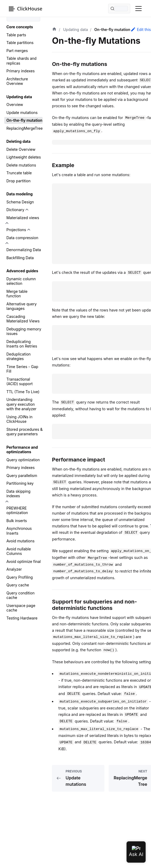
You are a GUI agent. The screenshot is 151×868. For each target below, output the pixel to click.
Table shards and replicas (21, 61)
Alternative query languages (22, 306)
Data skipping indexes (18, 494)
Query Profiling (20, 577)
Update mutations (22, 113)
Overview (15, 104)
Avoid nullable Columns (19, 551)
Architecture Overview (17, 81)
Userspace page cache (21, 608)
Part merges (17, 51)
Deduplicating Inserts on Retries (22, 344)
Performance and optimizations (22, 450)
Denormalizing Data (24, 250)
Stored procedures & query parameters (25, 432)
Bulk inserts (17, 521)
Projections (16, 230)
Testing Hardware (22, 618)
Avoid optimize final (24, 561)
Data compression (22, 238)
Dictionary (15, 210)
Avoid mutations (21, 541)
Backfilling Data (20, 258)
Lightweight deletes (24, 157)
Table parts (16, 35)
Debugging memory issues (24, 331)
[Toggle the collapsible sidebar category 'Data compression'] (7, 243)
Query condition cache (21, 595)
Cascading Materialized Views (23, 319)
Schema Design (20, 202)
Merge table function (17, 294)
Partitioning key (20, 483)
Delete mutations (21, 165)
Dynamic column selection (21, 281)
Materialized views (23, 218)
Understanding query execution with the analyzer (21, 404)
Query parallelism (22, 476)
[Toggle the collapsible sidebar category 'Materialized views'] (7, 223)
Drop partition (19, 181)
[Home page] (54, 30)
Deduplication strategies (19, 356)
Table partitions (20, 43)
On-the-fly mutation (24, 120)
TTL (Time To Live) (23, 392)
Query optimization (23, 460)
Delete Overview (21, 149)
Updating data (19, 97)
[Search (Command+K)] (119, 9)
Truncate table (19, 173)
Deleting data (19, 141)
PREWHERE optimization (17, 510)
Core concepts (20, 27)
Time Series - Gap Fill (22, 369)
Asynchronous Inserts (19, 531)
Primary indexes (21, 71)
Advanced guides (22, 271)
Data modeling (20, 194)
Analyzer (14, 569)
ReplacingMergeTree (25, 128)
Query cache (18, 585)
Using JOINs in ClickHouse (19, 419)
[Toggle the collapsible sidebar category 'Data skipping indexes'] (7, 502)
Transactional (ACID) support (20, 382)
